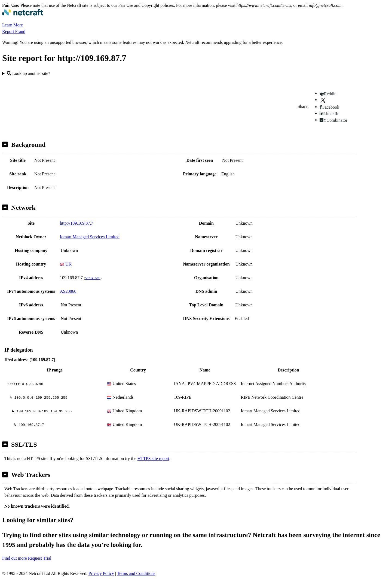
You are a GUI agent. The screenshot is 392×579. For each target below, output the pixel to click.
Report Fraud (14, 31)
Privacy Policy (101, 573)
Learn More (13, 25)
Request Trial (40, 558)
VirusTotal (93, 278)
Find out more (15, 558)
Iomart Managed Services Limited (90, 237)
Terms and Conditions (136, 573)
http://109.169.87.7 (76, 223)
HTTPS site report (153, 458)
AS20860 (68, 291)
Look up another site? (28, 73)
